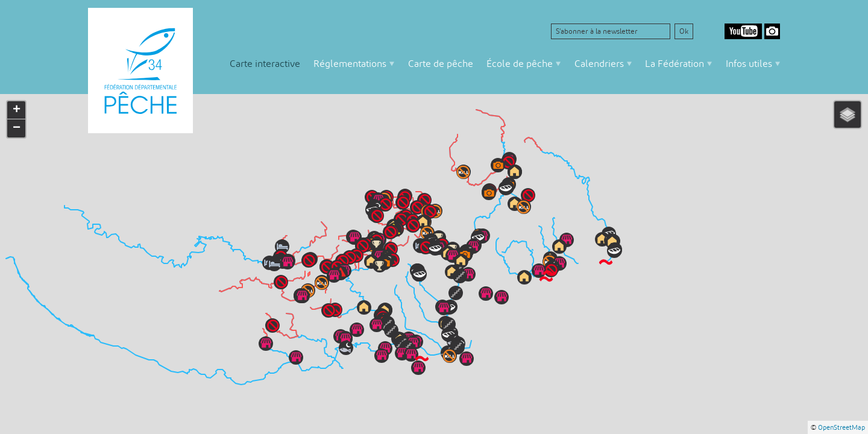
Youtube (743, 31)
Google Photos (772, 31)
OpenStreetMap (841, 427)
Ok (684, 31)
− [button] (17, 128)
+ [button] (17, 110)
